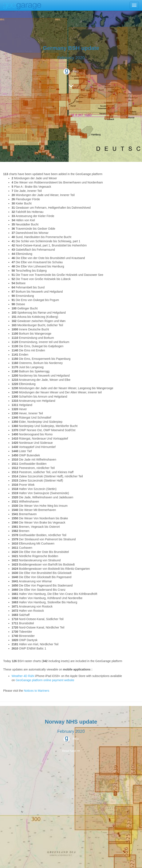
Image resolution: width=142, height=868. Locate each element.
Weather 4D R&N (23, 676)
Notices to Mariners (37, 691)
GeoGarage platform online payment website (45, 680)
